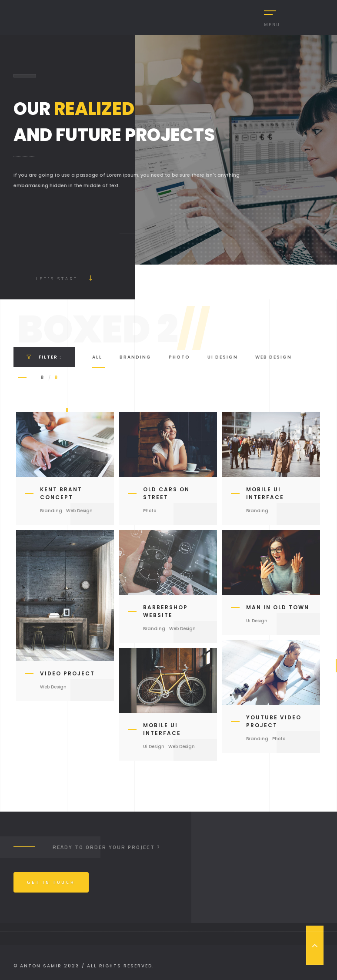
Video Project (67, 673)
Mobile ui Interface (265, 493)
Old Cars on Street (166, 493)
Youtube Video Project (274, 721)
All (97, 357)
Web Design (274, 357)
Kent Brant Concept (61, 493)
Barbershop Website (165, 611)
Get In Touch (51, 882)
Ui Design (223, 357)
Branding (135, 357)
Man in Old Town (278, 607)
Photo (179, 357)
